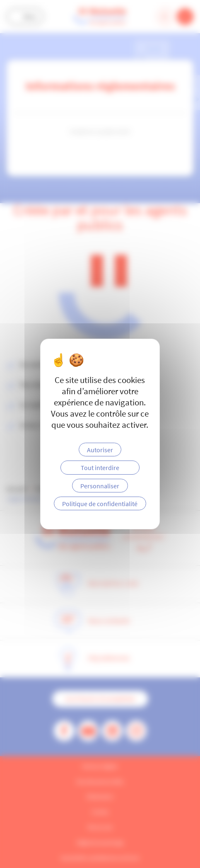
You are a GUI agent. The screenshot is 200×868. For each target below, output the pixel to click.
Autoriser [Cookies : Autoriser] (100, 450)
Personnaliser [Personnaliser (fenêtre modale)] (100, 486)
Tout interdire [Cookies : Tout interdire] (100, 468)
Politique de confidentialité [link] (100, 504)
